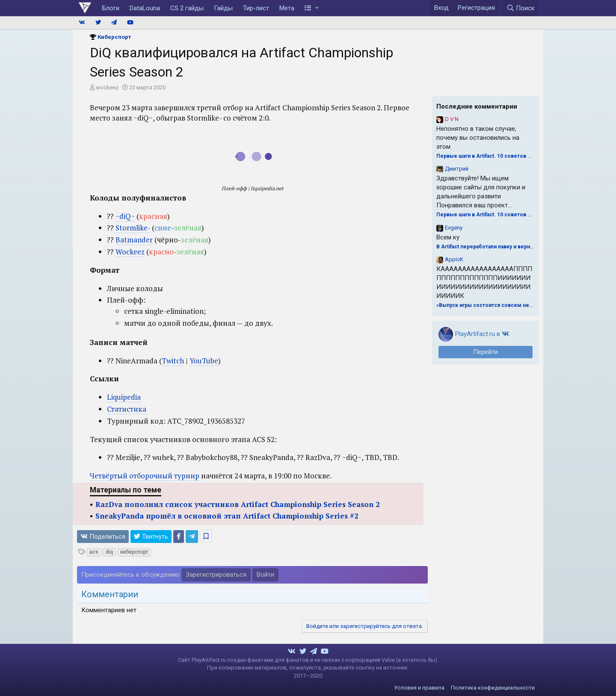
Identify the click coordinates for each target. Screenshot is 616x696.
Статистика (127, 409)
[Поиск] (521, 8)
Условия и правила (419, 688)
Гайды (223, 8)
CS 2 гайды (187, 8)
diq (109, 552)
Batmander (134, 240)
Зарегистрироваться (216, 575)
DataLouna (145, 8)
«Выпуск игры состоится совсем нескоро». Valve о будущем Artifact (525, 305)
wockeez (107, 87)
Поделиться (103, 537)
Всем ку (448, 237)
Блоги (111, 8)
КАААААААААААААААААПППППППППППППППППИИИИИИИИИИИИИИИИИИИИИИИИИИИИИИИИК (484, 282)
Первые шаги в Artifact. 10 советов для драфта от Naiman (510, 156)
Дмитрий (457, 169)
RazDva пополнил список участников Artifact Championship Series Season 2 (238, 504)
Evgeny (454, 228)
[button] (312, 8)
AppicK (454, 259)
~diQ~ (125, 216)
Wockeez (130, 252)
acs (94, 552)
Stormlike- (133, 228)
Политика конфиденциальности (493, 688)
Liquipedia (124, 397)
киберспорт (134, 552)
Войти (265, 575)
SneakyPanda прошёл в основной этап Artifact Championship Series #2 (227, 516)
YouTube (204, 361)
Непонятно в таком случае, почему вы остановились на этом (478, 138)
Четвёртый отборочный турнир (145, 476)
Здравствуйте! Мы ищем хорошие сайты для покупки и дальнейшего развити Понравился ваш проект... (481, 192)
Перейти (486, 352)
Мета (287, 8)
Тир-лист (256, 8)
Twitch (173, 361)
